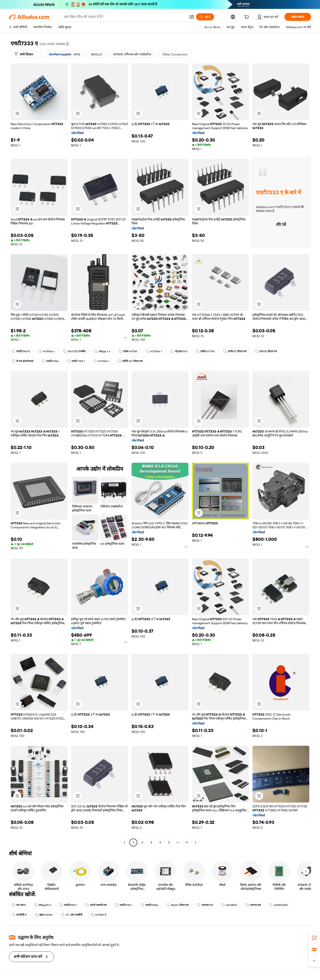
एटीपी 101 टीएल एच (130, 361)
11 (187, 842)
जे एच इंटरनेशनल (23, 361)
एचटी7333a (150, 905)
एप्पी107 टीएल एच (235, 351)
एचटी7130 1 (124, 905)
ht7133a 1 (101, 361)
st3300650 (279, 905)
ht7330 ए (98, 915)
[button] (192, 17)
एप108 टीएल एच (266, 351)
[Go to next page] (196, 842)
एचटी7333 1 (68, 905)
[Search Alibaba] (124, 17)
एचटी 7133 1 (76, 361)
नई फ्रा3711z (179, 351)
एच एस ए (19, 905)
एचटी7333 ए (21, 351)
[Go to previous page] (124, 842)
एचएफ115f (205, 905)
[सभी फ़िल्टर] (24, 54)
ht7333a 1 (46, 351)
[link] (314, 938)
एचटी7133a (50, 361)
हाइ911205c (44, 915)
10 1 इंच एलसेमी (72, 915)
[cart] (247, 18)
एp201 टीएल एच (178, 905)
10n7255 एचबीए (74, 351)
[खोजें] (205, 17)
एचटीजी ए (19, 915)
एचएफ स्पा (253, 905)
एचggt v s (102, 351)
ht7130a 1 (154, 351)
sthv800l (229, 905)
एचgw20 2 (43, 905)
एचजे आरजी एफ (96, 905)
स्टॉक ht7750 (205, 351)
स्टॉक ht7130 (128, 351)
